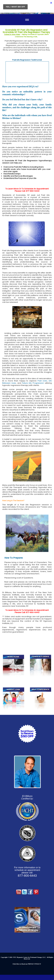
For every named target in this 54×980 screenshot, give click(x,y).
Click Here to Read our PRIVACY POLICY (27, 964)
